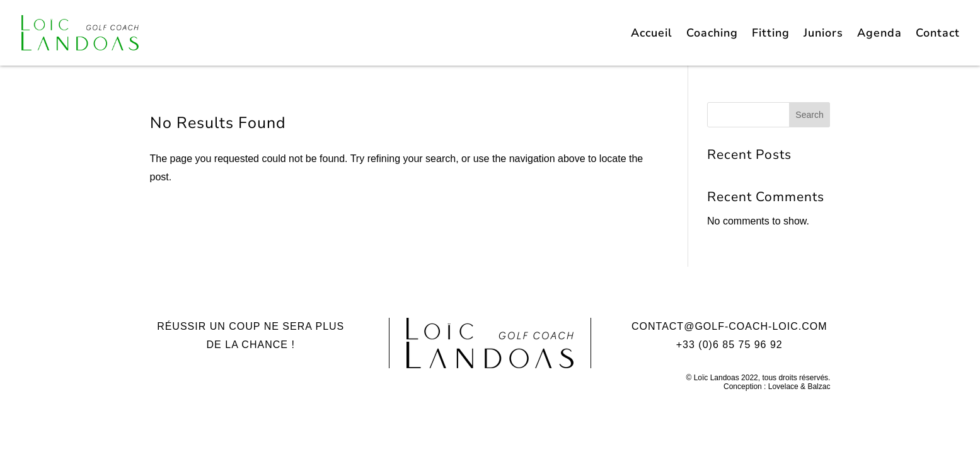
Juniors (823, 34)
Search (809, 115)
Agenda (879, 34)
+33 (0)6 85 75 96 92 (729, 345)
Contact (938, 34)
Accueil (652, 34)
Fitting (771, 34)
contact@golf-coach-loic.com (729, 326)
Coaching (712, 34)
